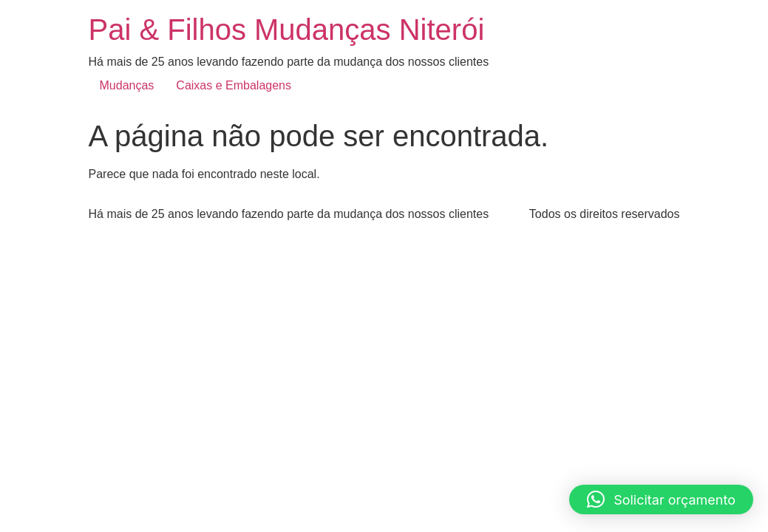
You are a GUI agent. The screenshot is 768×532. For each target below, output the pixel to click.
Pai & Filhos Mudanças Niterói (287, 30)
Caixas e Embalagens (234, 85)
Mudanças (127, 85)
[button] (661, 499)
